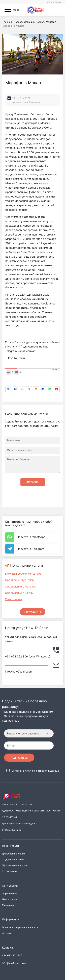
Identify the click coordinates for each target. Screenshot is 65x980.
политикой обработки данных (42, 771)
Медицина (8, 905)
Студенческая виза (13, 859)
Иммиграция (9, 899)
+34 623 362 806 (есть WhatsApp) (28, 656)
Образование (10, 893)
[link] (50, 389)
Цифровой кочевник (13, 854)
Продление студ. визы (20, 580)
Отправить (33, 482)
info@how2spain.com (19, 672)
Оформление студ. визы (21, 586)
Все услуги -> (33, 612)
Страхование (14, 599)
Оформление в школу (19, 593)
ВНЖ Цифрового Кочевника (23, 574)
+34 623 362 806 (54, 2)
